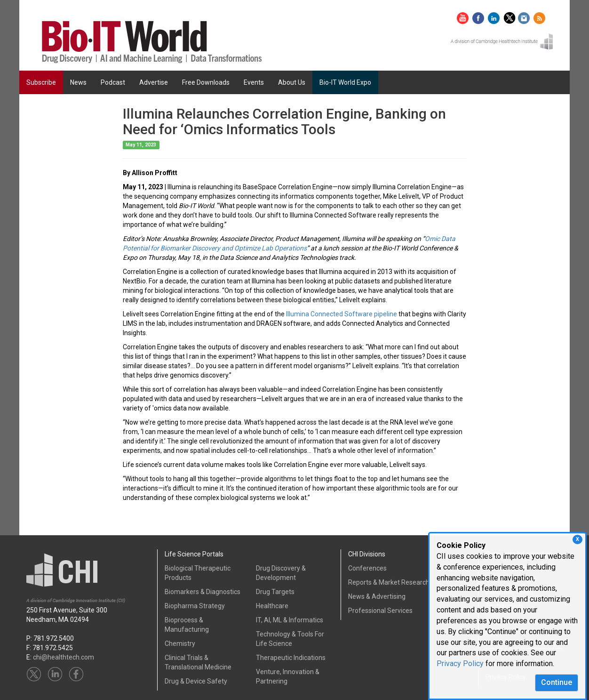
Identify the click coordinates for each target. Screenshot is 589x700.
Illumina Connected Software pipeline (342, 314)
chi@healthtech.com (64, 657)
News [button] (78, 82)
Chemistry (180, 644)
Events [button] (254, 82)
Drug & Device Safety (196, 681)
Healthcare (272, 606)
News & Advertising (377, 596)
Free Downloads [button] (206, 82)
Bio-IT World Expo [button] (345, 82)
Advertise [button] (154, 82)
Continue (557, 682)
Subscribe (41, 82)
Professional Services (380, 611)
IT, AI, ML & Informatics (290, 620)
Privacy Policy (460, 664)
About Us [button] (292, 82)
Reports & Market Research (389, 582)
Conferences (367, 568)
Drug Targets (275, 592)
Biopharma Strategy (195, 606)
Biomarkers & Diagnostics (203, 592)
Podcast (113, 82)
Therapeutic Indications (291, 658)
